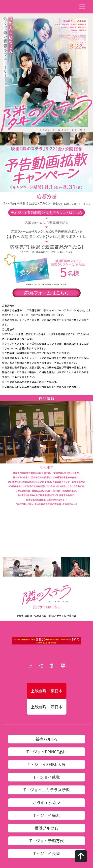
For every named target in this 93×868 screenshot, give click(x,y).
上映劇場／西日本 (47, 707)
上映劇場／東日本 (47, 691)
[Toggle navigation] (82, 7)
